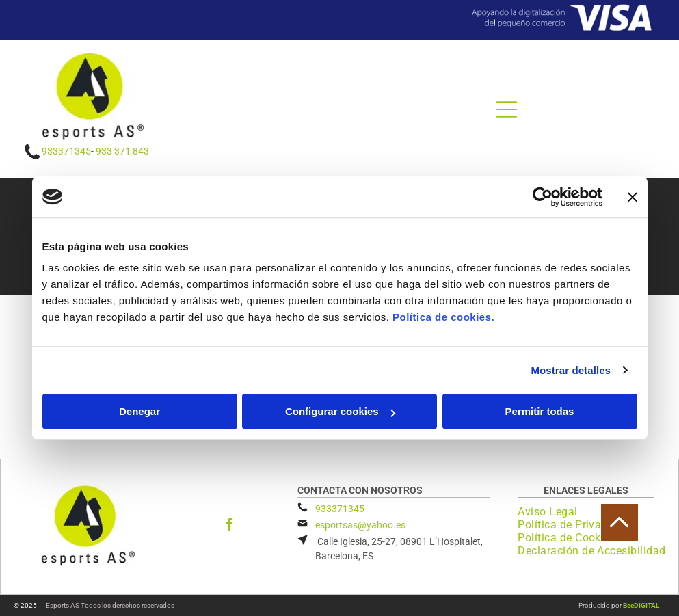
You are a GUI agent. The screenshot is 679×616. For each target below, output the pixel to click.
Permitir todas (540, 411)
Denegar (139, 411)
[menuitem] (552, 512)
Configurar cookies (340, 411)
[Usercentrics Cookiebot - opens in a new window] (543, 197)
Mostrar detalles (571, 370)
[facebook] (229, 526)
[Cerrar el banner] (633, 197)
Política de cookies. (443, 317)
